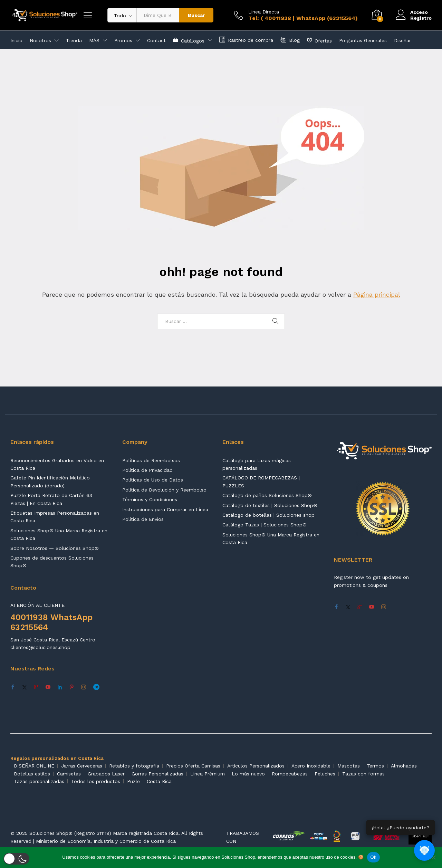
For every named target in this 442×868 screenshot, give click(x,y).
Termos (375, 766)
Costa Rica (159, 781)
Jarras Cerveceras (82, 766)
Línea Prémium (208, 774)
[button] (16, 859)
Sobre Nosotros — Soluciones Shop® (55, 548)
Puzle (133, 781)
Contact (156, 40)
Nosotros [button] (40, 40)
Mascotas (349, 766)
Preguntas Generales (363, 40)
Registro (421, 18)
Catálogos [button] (189, 40)
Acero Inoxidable (311, 766)
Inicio (16, 40)
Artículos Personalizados (256, 766)
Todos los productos (96, 781)
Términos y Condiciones (150, 499)
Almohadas (404, 766)
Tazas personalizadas (39, 781)
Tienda (74, 40)
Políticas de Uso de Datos (153, 480)
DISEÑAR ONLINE (34, 766)
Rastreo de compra (246, 40)
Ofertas (319, 40)
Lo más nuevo (248, 774)
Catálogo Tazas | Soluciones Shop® (265, 525)
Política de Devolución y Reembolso (164, 490)
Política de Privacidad (147, 470)
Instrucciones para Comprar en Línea (165, 509)
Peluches (325, 774)
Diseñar (402, 40)
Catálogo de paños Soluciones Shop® (267, 495)
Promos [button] (123, 40)
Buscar (196, 15)
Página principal (377, 294)
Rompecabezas (290, 774)
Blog (290, 40)
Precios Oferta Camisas (193, 766)
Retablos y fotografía (134, 766)
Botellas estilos (32, 774)
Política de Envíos (143, 519)
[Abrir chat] (425, 851)
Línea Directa (264, 12)
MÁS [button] (94, 40)
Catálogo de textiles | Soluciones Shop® (270, 505)
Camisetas (69, 774)
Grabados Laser (106, 774)
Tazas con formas (363, 774)
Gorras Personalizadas (157, 774)
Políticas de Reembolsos (151, 460)
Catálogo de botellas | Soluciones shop (268, 515)
